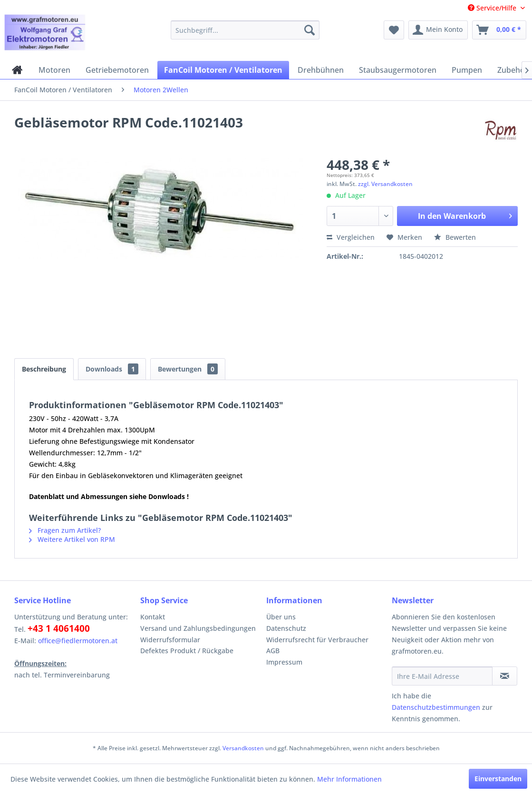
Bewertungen (188, 369)
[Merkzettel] (394, 30)
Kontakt (153, 617)
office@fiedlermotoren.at (78, 641)
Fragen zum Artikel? (65, 530)
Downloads (112, 369)
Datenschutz (286, 628)
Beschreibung (44, 369)
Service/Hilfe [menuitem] (493, 8)
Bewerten (455, 237)
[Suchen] (310, 30)
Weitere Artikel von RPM (72, 539)
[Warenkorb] (499, 30)
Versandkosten (243, 748)
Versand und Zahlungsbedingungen (198, 628)
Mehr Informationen (349, 779)
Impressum (284, 662)
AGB (273, 651)
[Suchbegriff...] (245, 30)
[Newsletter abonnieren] (505, 676)
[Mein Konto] (438, 30)
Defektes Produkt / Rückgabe (187, 651)
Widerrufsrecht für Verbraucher (317, 640)
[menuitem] (245, 30)
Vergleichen (351, 237)
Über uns (281, 617)
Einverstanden (498, 779)
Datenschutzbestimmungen (436, 707)
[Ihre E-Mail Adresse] (442, 676)
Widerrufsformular (170, 640)
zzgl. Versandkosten (385, 184)
